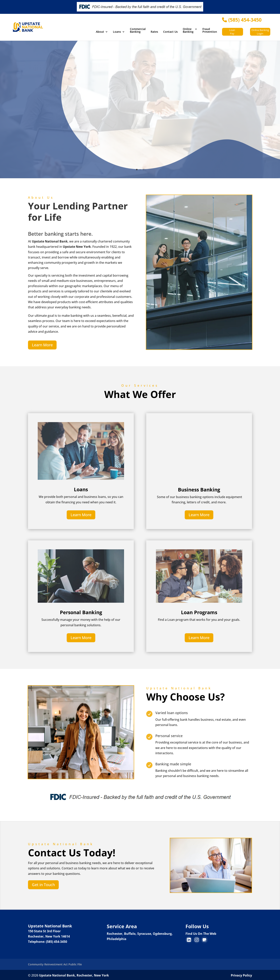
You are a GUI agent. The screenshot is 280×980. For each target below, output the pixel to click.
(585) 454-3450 (242, 20)
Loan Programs (199, 612)
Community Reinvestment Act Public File (55, 963)
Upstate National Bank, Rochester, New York (74, 974)
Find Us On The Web (201, 932)
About (100, 32)
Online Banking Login (260, 32)
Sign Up (157, 135)
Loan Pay (232, 32)
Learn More (42, 345)
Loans (117, 32)
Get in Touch (43, 884)
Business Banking (199, 490)
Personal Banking (81, 612)
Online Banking (188, 31)
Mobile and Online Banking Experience (190, 104)
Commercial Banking (138, 31)
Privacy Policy (241, 974)
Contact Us (170, 32)
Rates (154, 32)
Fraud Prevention (210, 31)
